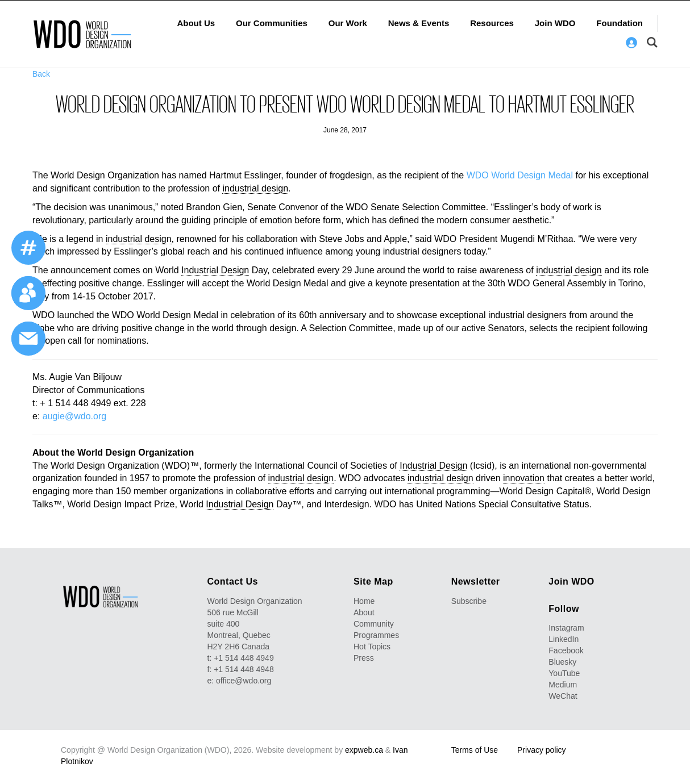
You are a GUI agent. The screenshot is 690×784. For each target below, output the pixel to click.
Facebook (566, 650)
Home (364, 601)
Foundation (620, 23)
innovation (524, 478)
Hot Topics (372, 647)
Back (41, 74)
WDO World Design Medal (520, 175)
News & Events (419, 23)
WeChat (563, 696)
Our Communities (272, 23)
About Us (196, 23)
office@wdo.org (244, 681)
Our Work (348, 23)
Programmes (376, 635)
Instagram (566, 628)
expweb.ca (364, 750)
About (364, 612)
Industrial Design (215, 270)
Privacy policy (542, 750)
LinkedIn (564, 639)
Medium (563, 685)
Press (364, 658)
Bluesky (562, 662)
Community (374, 624)
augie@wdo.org (74, 416)
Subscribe (469, 601)
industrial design (255, 188)
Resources (492, 23)
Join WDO (555, 23)
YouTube (564, 673)
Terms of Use (475, 750)
